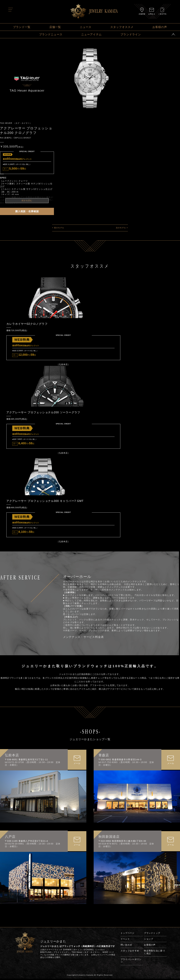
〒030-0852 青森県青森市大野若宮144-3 (120, 761)
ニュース (86, 27)
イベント (125, 940)
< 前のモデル (58, 228)
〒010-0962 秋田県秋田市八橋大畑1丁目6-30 (122, 842)
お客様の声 (160, 27)
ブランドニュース (51, 34)
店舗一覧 (55, 27)
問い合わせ (126, 946)
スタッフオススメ (122, 27)
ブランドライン (131, 34)
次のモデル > (122, 228)
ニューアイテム (91, 34)
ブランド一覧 (22, 27)
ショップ (149, 940)
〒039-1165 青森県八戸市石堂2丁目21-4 (26, 842)
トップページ (128, 934)
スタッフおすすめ (130, 952)
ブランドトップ (152, 934)
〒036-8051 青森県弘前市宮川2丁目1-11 (26, 761)
